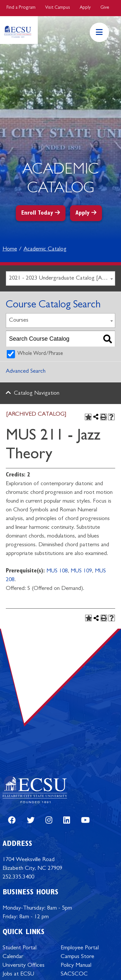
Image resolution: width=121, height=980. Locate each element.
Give (105, 8)
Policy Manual (76, 966)
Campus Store (77, 957)
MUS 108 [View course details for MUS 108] (57, 571)
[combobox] (60, 278)
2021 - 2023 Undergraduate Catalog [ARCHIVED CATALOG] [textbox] (62, 279)
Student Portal (20, 948)
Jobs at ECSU (18, 975)
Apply (85, 8)
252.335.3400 (18, 878)
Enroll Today (37, 214)
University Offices (24, 966)
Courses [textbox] (19, 321)
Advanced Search (26, 372)
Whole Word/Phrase (40, 354)
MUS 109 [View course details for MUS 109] (81, 571)
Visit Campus (58, 8)
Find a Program (21, 8)
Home (10, 250)
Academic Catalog (45, 250)
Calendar (13, 957)
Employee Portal (80, 948)
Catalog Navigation (37, 394)
